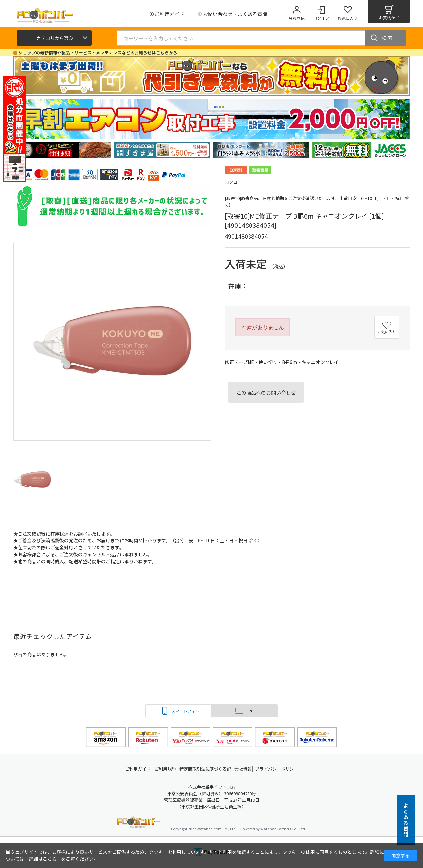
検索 (388, 38)
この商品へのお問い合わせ (266, 392)
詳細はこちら (43, 859)
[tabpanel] (63, 150)
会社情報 (245, 769)
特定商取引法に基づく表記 (206, 769)
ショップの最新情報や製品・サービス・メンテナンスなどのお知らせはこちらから (98, 53)
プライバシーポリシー (281, 769)
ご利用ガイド (134, 769)
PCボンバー (139, 823)
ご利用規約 (164, 769)
